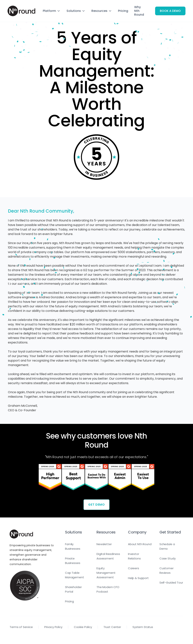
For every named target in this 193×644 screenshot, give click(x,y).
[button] (52, 11)
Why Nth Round (139, 11)
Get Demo (96, 505)
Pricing (123, 11)
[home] (21, 11)
